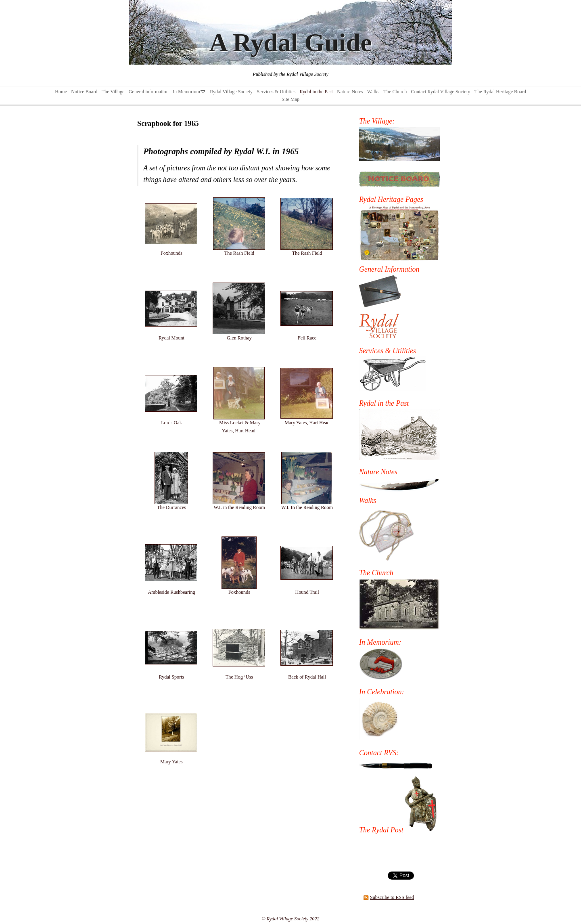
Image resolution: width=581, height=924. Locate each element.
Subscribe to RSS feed (392, 897)
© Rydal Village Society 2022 (290, 919)
